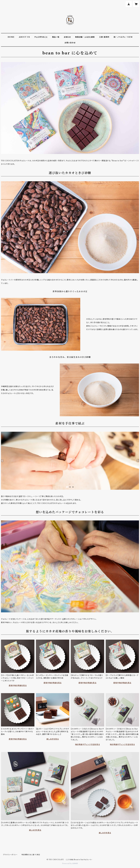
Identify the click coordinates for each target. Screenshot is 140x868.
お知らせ (67, 37)
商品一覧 (56, 37)
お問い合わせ (70, 43)
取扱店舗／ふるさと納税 (85, 37)
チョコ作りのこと (41, 37)
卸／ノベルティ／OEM (123, 37)
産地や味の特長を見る (18, 686)
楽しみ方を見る (53, 739)
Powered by (70, 863)
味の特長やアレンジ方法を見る (87, 744)
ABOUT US (24, 37)
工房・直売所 (104, 37)
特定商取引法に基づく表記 (31, 855)
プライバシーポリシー (10, 855)
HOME (11, 37)
